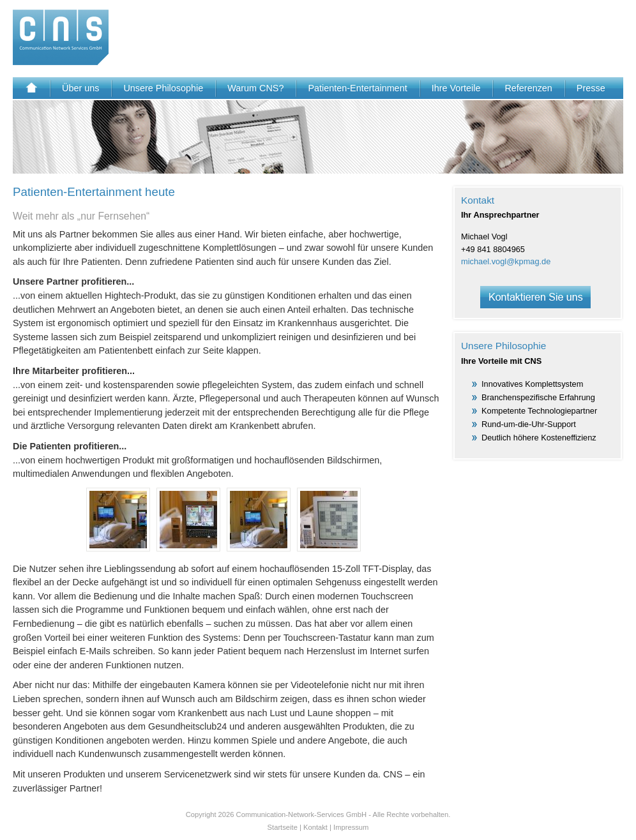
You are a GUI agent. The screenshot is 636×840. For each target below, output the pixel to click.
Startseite (283, 827)
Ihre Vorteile (456, 88)
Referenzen (528, 88)
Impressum (351, 827)
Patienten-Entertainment (357, 88)
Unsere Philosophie (163, 88)
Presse (591, 88)
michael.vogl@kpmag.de (506, 261)
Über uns (80, 88)
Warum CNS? (255, 88)
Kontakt (315, 827)
